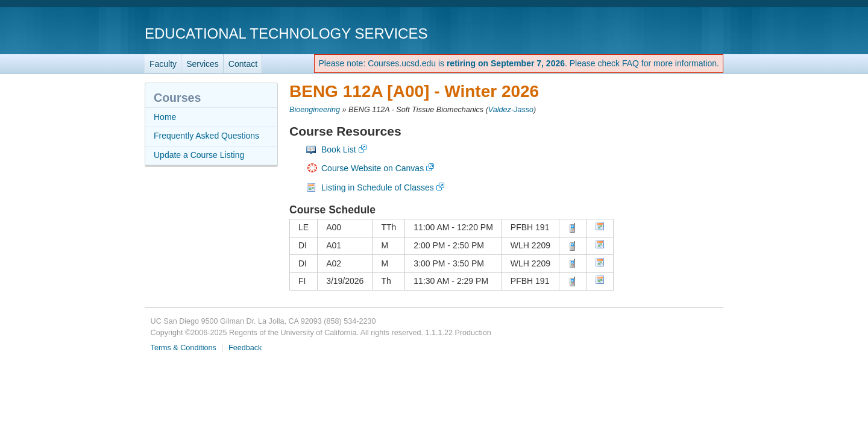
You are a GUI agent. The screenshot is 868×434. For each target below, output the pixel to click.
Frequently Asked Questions (206, 136)
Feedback (245, 348)
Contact (243, 64)
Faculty (163, 64)
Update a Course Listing (199, 155)
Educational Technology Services (286, 33)
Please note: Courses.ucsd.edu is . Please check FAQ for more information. (519, 63)
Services (203, 64)
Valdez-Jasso (511, 110)
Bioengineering (315, 110)
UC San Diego (654, 33)
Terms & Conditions (184, 348)
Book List (339, 149)
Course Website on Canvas (373, 168)
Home (165, 117)
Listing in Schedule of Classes (378, 187)
